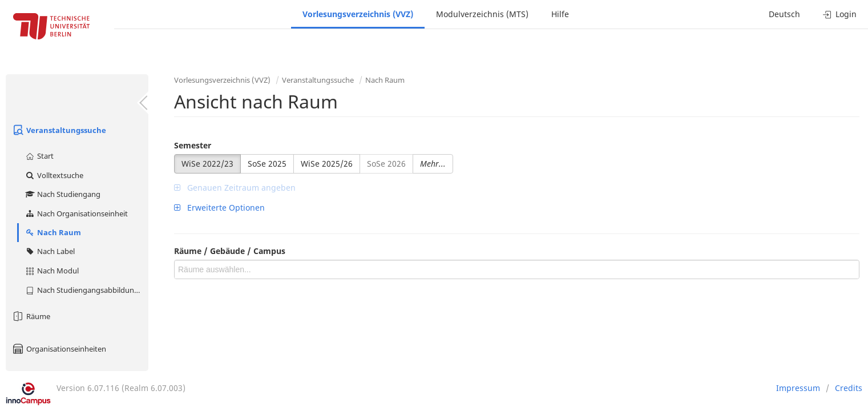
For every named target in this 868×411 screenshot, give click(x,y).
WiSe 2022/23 (207, 164)
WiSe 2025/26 (327, 164)
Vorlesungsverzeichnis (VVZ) (358, 14)
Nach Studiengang (62, 194)
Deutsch (784, 14)
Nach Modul (52, 271)
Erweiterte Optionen (219, 207)
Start (39, 156)
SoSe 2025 (267, 164)
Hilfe (560, 14)
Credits (849, 388)
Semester (193, 145)
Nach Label (50, 251)
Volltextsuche (54, 175)
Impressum (798, 388)
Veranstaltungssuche (59, 130)
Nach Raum (53, 232)
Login (840, 14)
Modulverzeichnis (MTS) (482, 14)
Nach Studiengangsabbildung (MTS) (86, 290)
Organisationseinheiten (59, 349)
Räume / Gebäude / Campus (230, 251)
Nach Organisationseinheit (76, 213)
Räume (31, 316)
